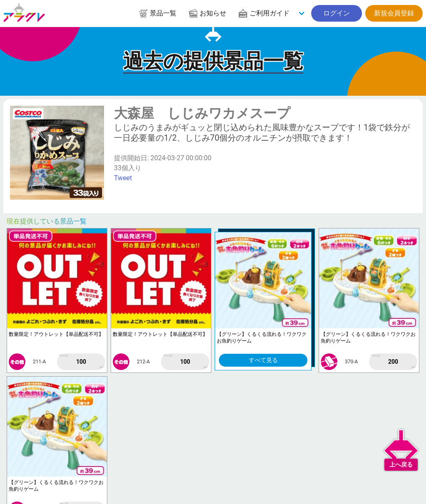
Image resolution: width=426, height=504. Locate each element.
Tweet (123, 178)
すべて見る (263, 360)
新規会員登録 (394, 13)
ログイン (337, 13)
